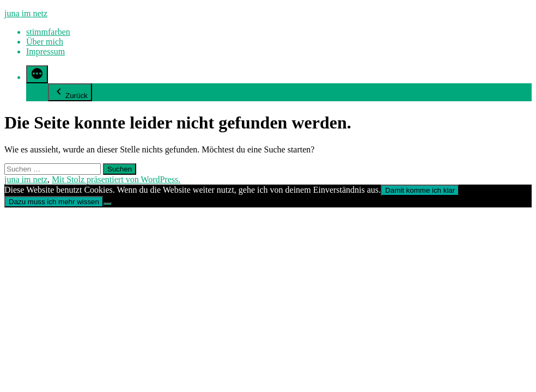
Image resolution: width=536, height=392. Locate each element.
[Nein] (108, 204)
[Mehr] (37, 74)
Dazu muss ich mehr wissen (54, 202)
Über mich (45, 42)
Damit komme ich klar (420, 190)
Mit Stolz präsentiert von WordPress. (116, 179)
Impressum (45, 51)
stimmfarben (48, 32)
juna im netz (26, 13)
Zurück (70, 92)
